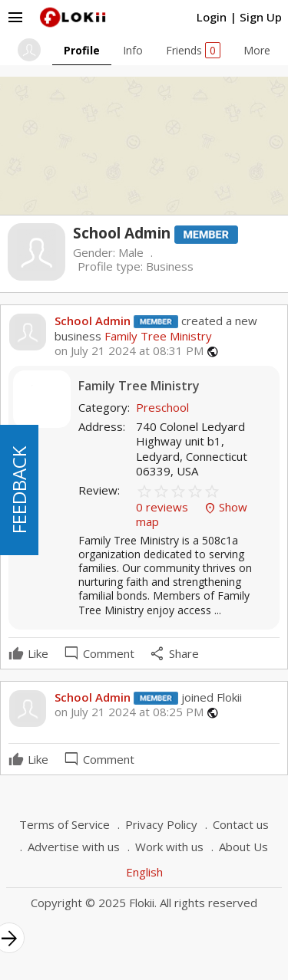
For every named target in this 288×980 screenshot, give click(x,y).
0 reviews (164, 507)
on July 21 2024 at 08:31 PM (129, 351)
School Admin (93, 321)
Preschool (162, 407)
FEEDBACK (19, 490)
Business (170, 266)
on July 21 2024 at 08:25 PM (129, 712)
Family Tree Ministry (157, 336)
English (144, 872)
